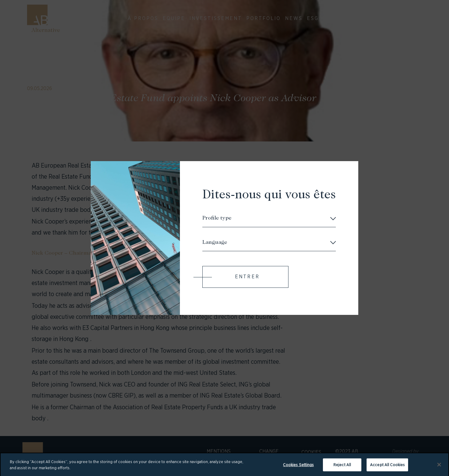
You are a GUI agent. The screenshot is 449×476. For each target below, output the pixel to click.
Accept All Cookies (387, 467)
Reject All (342, 467)
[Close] (439, 467)
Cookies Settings (298, 467)
